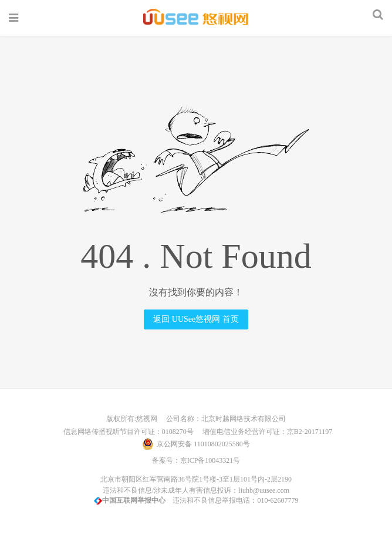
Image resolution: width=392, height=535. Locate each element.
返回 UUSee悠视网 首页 (196, 319)
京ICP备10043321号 (210, 460)
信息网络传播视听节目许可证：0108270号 (127, 432)
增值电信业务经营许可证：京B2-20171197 (264, 432)
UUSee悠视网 (196, 18)
